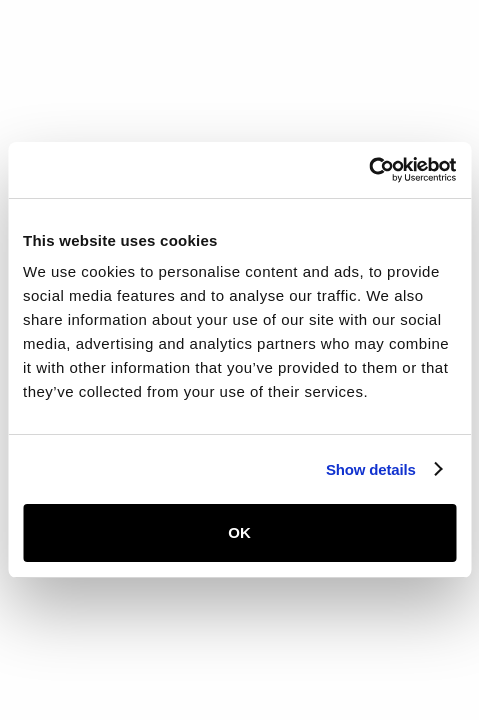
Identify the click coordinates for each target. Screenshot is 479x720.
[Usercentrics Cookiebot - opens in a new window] (368, 170)
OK (239, 532)
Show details (371, 469)
